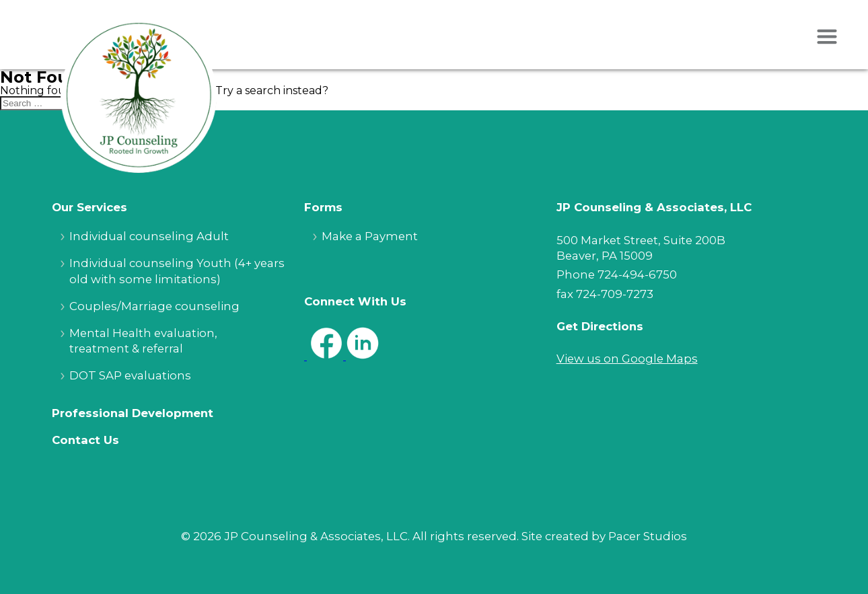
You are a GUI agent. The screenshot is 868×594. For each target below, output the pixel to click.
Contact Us (85, 440)
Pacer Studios (648, 536)
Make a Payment (370, 236)
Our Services (89, 208)
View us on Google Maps (627, 359)
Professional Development (133, 413)
